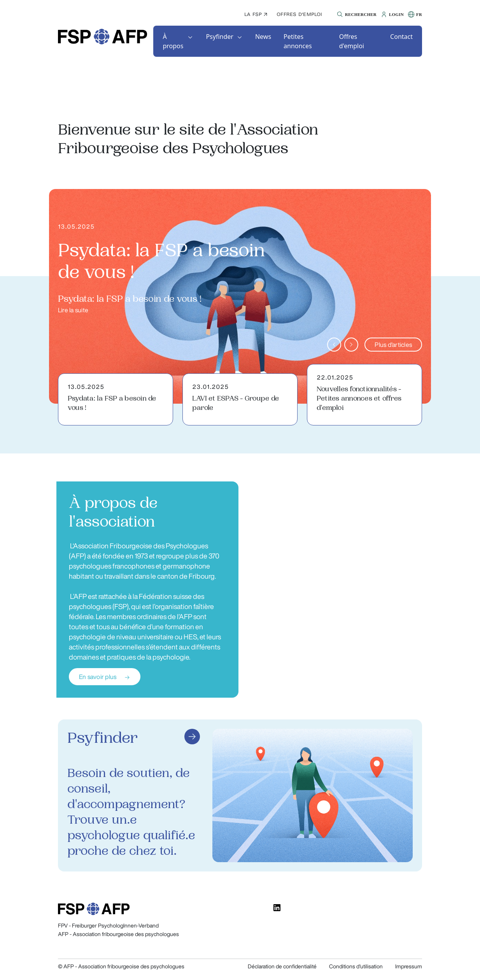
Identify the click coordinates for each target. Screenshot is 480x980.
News (263, 37)
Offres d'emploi (300, 14)
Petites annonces (298, 41)
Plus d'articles (393, 345)
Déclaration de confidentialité (282, 966)
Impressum (409, 966)
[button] (356, 14)
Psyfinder (220, 37)
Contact (401, 37)
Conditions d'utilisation (356, 966)
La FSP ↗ (256, 14)
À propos (173, 41)
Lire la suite (73, 310)
